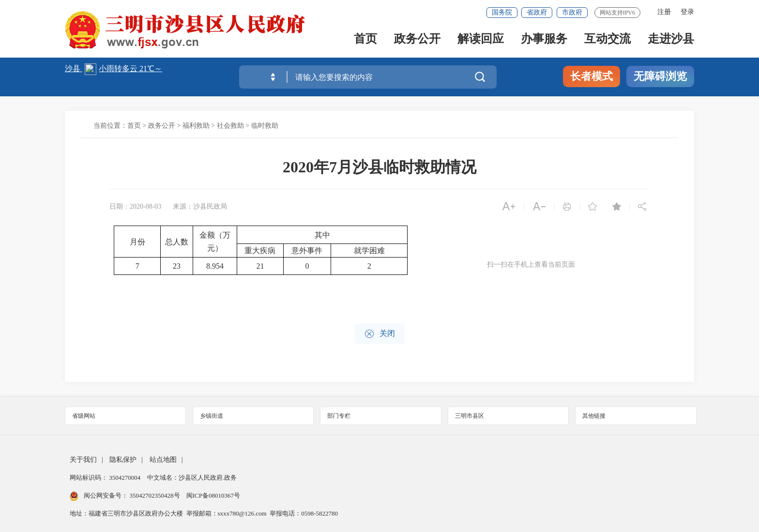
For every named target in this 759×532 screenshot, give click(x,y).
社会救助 (230, 126)
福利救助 (196, 126)
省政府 (537, 12)
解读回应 (481, 39)
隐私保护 (123, 460)
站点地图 (163, 460)
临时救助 (265, 126)
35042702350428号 (155, 495)
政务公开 (417, 39)
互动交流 (607, 39)
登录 (687, 12)
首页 (365, 39)
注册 (664, 12)
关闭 (380, 334)
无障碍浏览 (660, 76)
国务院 (502, 12)
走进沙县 (671, 39)
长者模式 (592, 76)
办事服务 (544, 39)
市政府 (572, 12)
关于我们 (83, 460)
